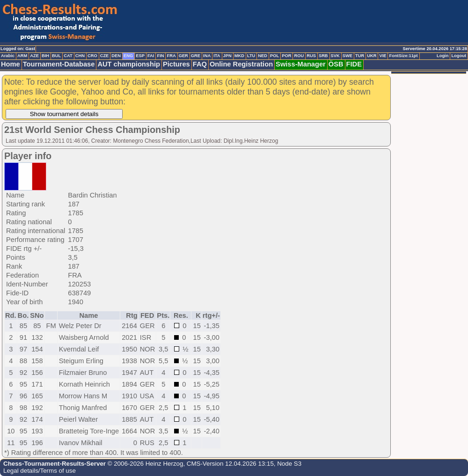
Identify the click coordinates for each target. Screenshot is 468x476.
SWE (347, 56)
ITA (217, 56)
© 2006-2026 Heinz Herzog (144, 464)
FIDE (354, 64)
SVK (335, 56)
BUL (56, 56)
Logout (459, 56)
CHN (80, 56)
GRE (196, 56)
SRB (323, 56)
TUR (360, 56)
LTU (251, 56)
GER (183, 56)
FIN (160, 56)
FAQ (200, 64)
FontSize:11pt (403, 56)
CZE (105, 56)
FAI (151, 56)
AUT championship (129, 64)
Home (11, 64)
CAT (68, 56)
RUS (311, 56)
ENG (128, 56)
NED (263, 56)
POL (274, 56)
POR (286, 56)
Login (442, 56)
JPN (227, 56)
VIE (383, 56)
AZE (34, 56)
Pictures (176, 64)
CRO (92, 56)
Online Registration (241, 64)
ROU (299, 56)
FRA (171, 56)
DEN (116, 56)
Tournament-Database (59, 64)
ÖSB (336, 64)
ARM (22, 56)
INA (207, 56)
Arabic (8, 56)
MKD (239, 56)
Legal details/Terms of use (40, 471)
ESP (140, 56)
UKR (372, 56)
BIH (45, 56)
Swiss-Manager (301, 64)
